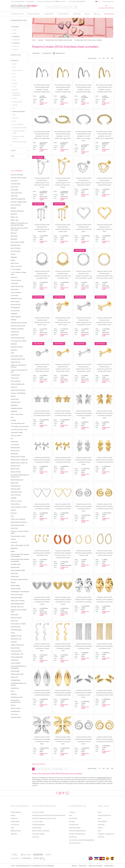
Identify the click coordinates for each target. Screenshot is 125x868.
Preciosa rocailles (39, 834)
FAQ (99, 831)
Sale (12, 828)
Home (34, 40)
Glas (21, 67)
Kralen (21, 30)
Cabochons (21, 46)
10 (61, 769)
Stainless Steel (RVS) (104, 778)
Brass (21, 121)
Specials (40, 40)
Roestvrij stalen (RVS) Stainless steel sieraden (59, 40)
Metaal (21, 64)
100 (103, 58)
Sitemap (101, 837)
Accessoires (21, 43)
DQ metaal (15, 825)
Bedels (21, 33)
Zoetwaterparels (38, 825)
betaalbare (24, 7)
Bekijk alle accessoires (39, 764)
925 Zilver (21, 118)
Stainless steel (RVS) (21, 112)
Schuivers (21, 49)
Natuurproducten (21, 102)
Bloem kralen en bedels (41, 831)
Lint (21, 108)
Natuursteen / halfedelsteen (21, 94)
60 (100, 58)
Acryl (21, 77)
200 (108, 58)
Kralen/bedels (16, 812)
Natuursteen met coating (21, 128)
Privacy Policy (83, 866)
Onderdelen (21, 37)
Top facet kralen (38, 812)
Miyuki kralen (37, 828)
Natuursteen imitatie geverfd (21, 138)
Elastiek (21, 83)
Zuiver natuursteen (21, 124)
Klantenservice (108, 2)
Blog (99, 812)
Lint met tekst (37, 822)
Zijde (21, 115)
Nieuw (13, 815)
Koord (21, 87)
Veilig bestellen (109, 866)
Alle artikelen (103, 822)
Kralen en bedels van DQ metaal (44, 818)
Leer (21, 80)
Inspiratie (14, 818)
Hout (21, 74)
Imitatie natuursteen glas (21, 142)
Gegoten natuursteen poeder (21, 132)
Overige (21, 105)
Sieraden (36, 837)
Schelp (21, 99)
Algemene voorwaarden (96, 866)
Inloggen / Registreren (106, 7)
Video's (100, 828)
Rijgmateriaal (21, 40)
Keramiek (21, 90)
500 (112, 58)
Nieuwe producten (104, 815)
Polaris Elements (21, 70)
